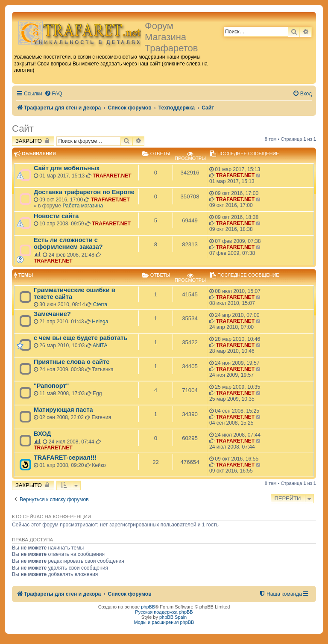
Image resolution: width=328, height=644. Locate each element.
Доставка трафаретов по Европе (84, 192)
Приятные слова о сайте (72, 362)
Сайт (23, 129)
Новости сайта (56, 216)
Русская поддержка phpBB (164, 612)
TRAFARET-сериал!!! (65, 458)
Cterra (100, 304)
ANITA (100, 346)
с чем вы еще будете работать (81, 338)
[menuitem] (53, 94)
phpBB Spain (173, 617)
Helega (100, 322)
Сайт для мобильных (67, 168)
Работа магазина (83, 206)
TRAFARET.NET (112, 176)
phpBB (148, 607)
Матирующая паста (63, 410)
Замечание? (52, 314)
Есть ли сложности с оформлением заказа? (68, 243)
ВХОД (42, 434)
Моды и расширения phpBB (164, 622)
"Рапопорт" (51, 386)
